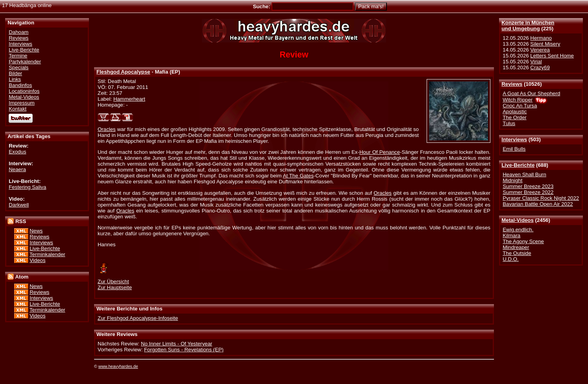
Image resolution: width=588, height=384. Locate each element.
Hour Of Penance (380, 152)
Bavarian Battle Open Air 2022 (538, 204)
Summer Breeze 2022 (528, 192)
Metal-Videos (518, 220)
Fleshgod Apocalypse (123, 72)
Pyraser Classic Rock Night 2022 (541, 198)
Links (15, 79)
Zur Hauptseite (115, 287)
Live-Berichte (518, 165)
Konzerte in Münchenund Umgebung (528, 26)
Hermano (541, 38)
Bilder (15, 73)
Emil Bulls (514, 149)
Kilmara (511, 235)
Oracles (107, 129)
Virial (536, 62)
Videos (37, 260)
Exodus (17, 152)
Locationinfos (24, 91)
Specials (18, 67)
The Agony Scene (523, 241)
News (36, 231)
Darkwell (19, 205)
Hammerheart (129, 99)
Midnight (512, 180)
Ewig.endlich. (518, 230)
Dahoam (18, 32)
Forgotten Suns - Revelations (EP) (184, 350)
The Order (514, 117)
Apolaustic (515, 112)
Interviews (514, 139)
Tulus (509, 123)
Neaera (17, 169)
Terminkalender (47, 254)
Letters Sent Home (552, 56)
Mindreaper (516, 247)
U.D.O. (511, 259)
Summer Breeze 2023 (528, 186)
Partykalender (25, 62)
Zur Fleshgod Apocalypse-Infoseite (138, 318)
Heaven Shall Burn (524, 174)
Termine (18, 56)
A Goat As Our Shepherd (531, 93)
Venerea (540, 50)
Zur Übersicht (113, 282)
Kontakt (18, 109)
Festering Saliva (27, 187)
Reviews (512, 84)
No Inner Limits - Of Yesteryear (177, 344)
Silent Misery (545, 44)
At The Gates (298, 176)
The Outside (517, 253)
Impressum (22, 103)
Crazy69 (540, 67)
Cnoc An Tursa (520, 106)
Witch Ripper (518, 100)
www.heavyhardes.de (118, 366)
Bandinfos (20, 85)
